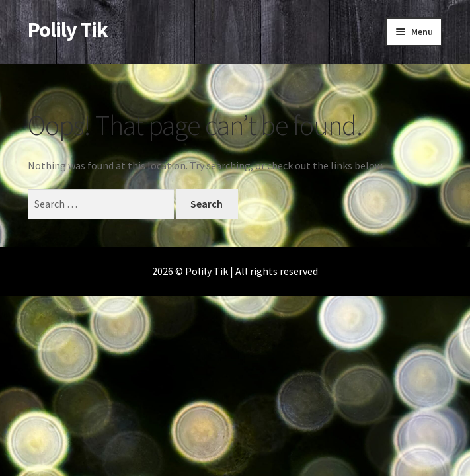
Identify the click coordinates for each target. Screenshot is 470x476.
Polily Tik (68, 30)
